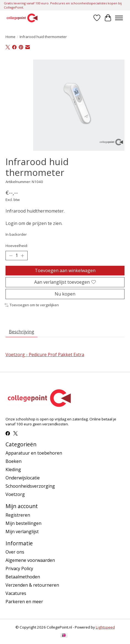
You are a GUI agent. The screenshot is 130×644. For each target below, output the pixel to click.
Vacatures (16, 593)
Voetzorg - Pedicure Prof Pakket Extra (45, 355)
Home (10, 37)
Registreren (18, 515)
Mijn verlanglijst (22, 532)
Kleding (13, 469)
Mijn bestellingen (23, 523)
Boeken (14, 461)
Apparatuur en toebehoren (34, 453)
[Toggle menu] (119, 18)
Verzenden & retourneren (32, 585)
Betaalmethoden (23, 577)
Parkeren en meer (24, 602)
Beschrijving (22, 332)
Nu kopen (65, 294)
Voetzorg (15, 494)
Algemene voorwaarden (30, 560)
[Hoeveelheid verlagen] (11, 256)
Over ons (15, 552)
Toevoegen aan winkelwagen (65, 270)
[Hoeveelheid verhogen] (22, 256)
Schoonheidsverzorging (30, 486)
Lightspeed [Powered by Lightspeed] (105, 627)
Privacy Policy (19, 568)
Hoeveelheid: (17, 246)
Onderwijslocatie (23, 478)
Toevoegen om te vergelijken (32, 305)
